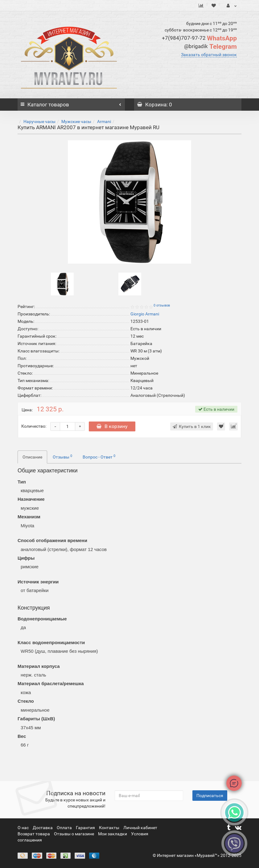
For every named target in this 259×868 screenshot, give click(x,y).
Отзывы (62, 457)
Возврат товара (34, 834)
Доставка (43, 828)
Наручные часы (39, 121)
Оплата (65, 828)
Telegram (210, 47)
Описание (32, 457)
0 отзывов (162, 305)
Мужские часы (76, 121)
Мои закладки (113, 834)
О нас (24, 828)
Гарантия (86, 828)
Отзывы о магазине (74, 834)
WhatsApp (199, 38)
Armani (104, 121)
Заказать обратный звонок (209, 55)
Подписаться (210, 796)
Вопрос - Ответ (99, 457)
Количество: (34, 426)
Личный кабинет (140, 828)
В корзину (112, 426)
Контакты (110, 828)
